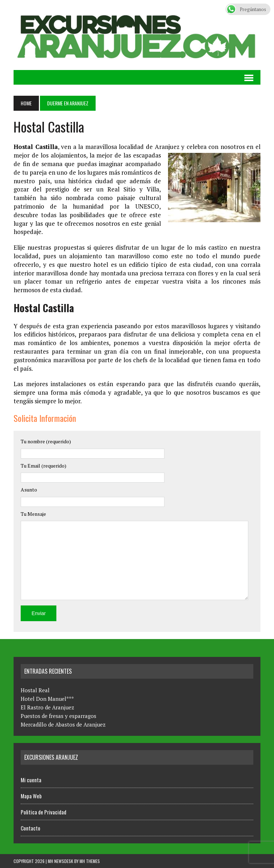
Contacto (31, 828)
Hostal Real (35, 690)
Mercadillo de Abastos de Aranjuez (63, 724)
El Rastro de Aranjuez (47, 707)
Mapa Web (31, 796)
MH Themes (90, 861)
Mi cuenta (31, 780)
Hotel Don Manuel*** (47, 699)
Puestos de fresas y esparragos (59, 716)
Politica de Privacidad (44, 812)
